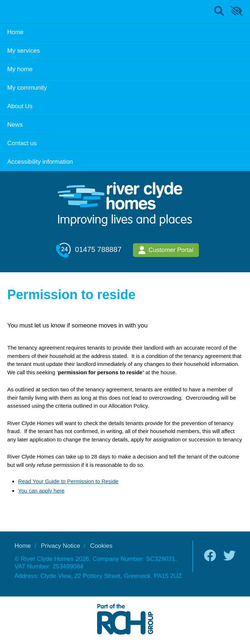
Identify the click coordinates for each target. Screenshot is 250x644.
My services (24, 51)
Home (15, 32)
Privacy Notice (61, 546)
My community (27, 88)
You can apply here (41, 491)
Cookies (101, 546)
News (15, 125)
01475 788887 (89, 250)
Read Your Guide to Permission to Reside (68, 481)
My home (20, 69)
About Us (20, 106)
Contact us (22, 143)
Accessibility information (40, 162)
